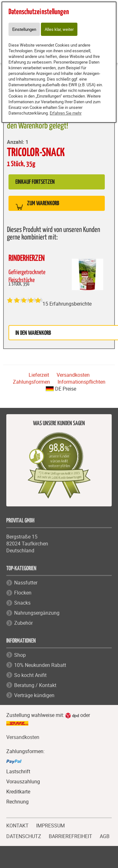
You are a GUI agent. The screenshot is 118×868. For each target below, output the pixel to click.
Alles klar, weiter (59, 29)
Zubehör (23, 623)
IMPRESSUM (51, 825)
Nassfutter (26, 583)
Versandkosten (73, 375)
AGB (105, 836)
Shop (20, 655)
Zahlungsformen (31, 382)
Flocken (23, 593)
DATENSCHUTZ (24, 836)
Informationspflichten (81, 382)
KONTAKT (17, 825)
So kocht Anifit (30, 675)
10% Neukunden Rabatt (40, 665)
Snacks (22, 603)
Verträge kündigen (34, 695)
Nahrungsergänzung (37, 613)
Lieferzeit (39, 375)
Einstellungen (24, 29)
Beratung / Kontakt (35, 685)
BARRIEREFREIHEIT (70, 836)
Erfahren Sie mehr (66, 113)
